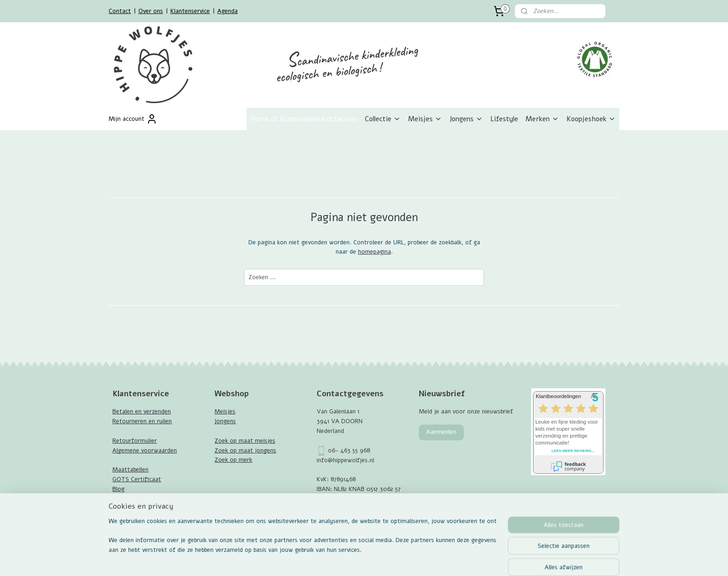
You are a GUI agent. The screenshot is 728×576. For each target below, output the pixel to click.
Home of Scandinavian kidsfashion (304, 119)
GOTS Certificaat (137, 479)
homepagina (374, 252)
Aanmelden (441, 432)
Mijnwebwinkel (467, 525)
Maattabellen (130, 470)
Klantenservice (190, 11)
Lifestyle (504, 119)
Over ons (151, 11)
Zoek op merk (233, 460)
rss (358, 525)
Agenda (227, 11)
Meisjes (425, 119)
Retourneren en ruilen (142, 421)
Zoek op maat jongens (245, 451)
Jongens (466, 119)
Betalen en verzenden (142, 412)
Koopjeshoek (591, 119)
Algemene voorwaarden (145, 451)
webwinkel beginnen (390, 525)
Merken (542, 119)
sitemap (341, 525)
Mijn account (133, 119)
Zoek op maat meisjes (245, 441)
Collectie (383, 119)
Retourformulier (135, 441)
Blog (118, 489)
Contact (120, 11)
